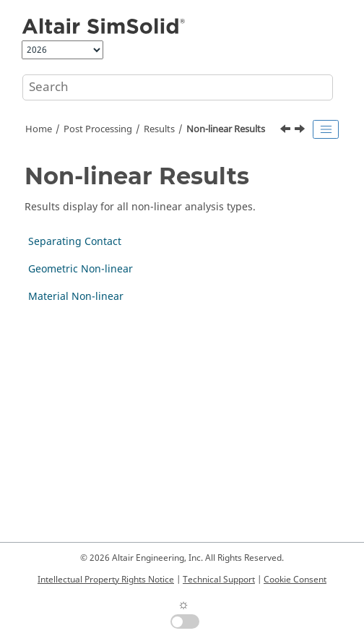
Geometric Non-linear (81, 269)
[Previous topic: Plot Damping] (287, 131)
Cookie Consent (295, 580)
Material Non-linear (76, 297)
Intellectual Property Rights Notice (106, 580)
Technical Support (219, 580)
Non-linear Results (226, 129)
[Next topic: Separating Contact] (301, 131)
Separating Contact (75, 242)
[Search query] (178, 87)
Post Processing (98, 129)
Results (159, 129)
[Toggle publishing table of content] (326, 129)
